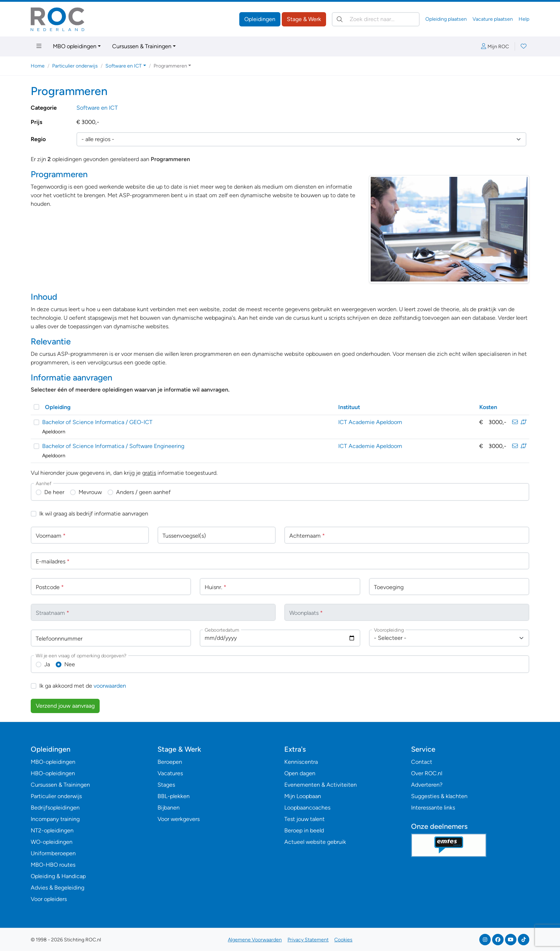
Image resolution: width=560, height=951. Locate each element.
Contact (422, 762)
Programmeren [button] (170, 66)
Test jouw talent (304, 819)
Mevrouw (90, 492)
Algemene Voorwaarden (255, 940)
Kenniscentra (301, 762)
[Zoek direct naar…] (376, 19)
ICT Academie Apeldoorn (370, 422)
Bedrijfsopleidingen (55, 808)
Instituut (349, 407)
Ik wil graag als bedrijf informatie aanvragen (94, 514)
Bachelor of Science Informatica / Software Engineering (113, 446)
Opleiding (58, 407)
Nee (70, 664)
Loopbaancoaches (307, 808)
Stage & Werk (304, 19)
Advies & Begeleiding (57, 888)
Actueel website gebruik (315, 842)
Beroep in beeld (304, 830)
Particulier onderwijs (75, 66)
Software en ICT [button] (124, 66)
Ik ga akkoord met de (83, 686)
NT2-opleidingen (52, 830)
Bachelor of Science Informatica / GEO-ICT (97, 422)
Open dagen (300, 773)
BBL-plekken (174, 796)
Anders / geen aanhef (143, 492)
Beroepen (170, 762)
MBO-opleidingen (53, 762)
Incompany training (55, 819)
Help (524, 19)
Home (38, 66)
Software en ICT (97, 108)
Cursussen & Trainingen (142, 46)
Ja (47, 664)
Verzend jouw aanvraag (65, 706)
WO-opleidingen (52, 842)
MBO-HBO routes (53, 865)
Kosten (488, 407)
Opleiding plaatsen (446, 19)
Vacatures (170, 773)
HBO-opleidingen (53, 773)
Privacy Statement (308, 940)
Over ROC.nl (427, 773)
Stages (166, 785)
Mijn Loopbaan (303, 796)
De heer (54, 492)
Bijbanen (169, 808)
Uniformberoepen (53, 853)
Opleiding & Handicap (58, 876)
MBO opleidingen (75, 46)
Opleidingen (260, 19)
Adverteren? (427, 785)
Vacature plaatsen (493, 19)
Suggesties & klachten (439, 796)
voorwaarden (110, 686)
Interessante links (433, 808)
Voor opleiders (49, 899)
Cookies (343, 940)
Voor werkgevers (179, 819)
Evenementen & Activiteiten (321, 785)
